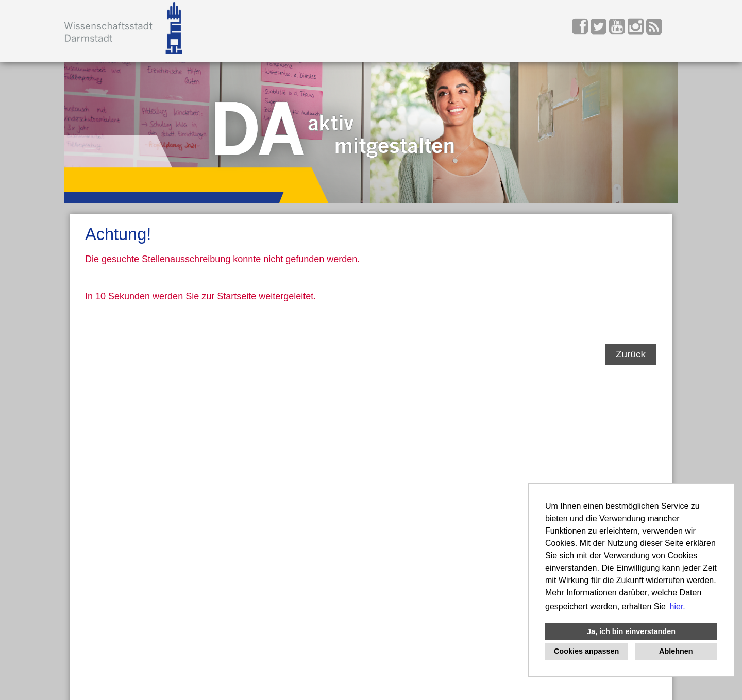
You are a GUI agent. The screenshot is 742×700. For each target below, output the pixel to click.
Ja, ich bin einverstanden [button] (631, 631)
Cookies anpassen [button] (586, 651)
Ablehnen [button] (676, 651)
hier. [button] (678, 607)
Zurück (631, 354)
